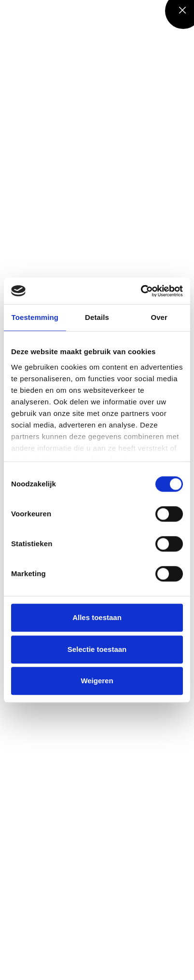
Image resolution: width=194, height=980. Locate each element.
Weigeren (97, 681)
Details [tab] (97, 317)
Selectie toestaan (97, 649)
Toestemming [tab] (35, 317)
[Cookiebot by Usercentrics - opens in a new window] (141, 291)
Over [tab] (159, 317)
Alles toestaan (97, 617)
